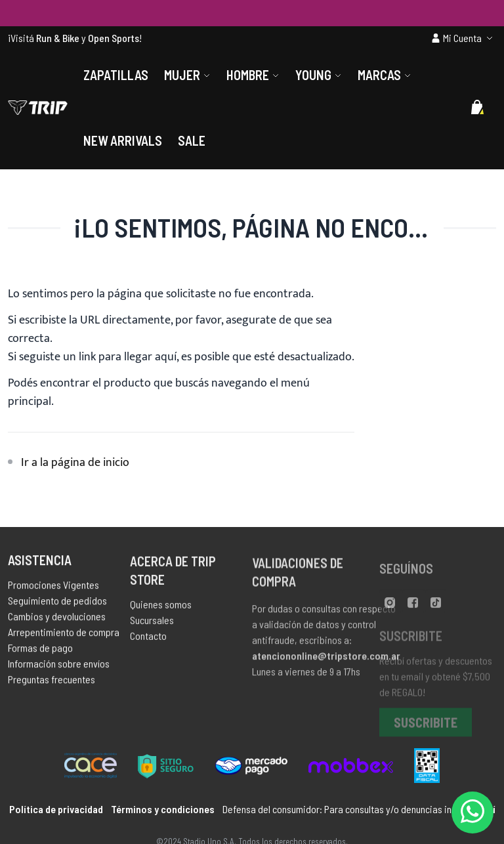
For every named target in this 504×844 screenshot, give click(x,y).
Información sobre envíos (59, 666)
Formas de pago (40, 651)
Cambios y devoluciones (57, 619)
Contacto (148, 640)
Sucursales (152, 624)
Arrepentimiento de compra (64, 635)
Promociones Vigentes (53, 588)
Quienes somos (161, 608)
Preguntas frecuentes (52, 682)
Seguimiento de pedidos (57, 603)
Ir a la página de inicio (75, 463)
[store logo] (38, 108)
